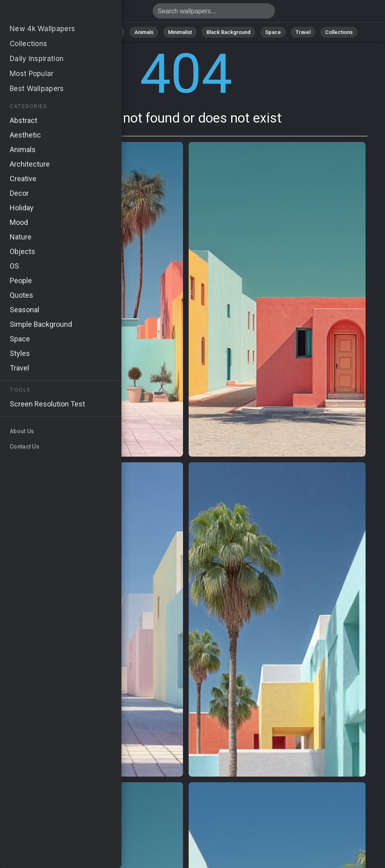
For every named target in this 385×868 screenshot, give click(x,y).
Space (273, 32)
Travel (303, 32)
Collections (339, 32)
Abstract (109, 32)
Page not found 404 (49, 13)
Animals (144, 32)
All (50, 32)
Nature (76, 32)
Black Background (229, 32)
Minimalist (180, 32)
